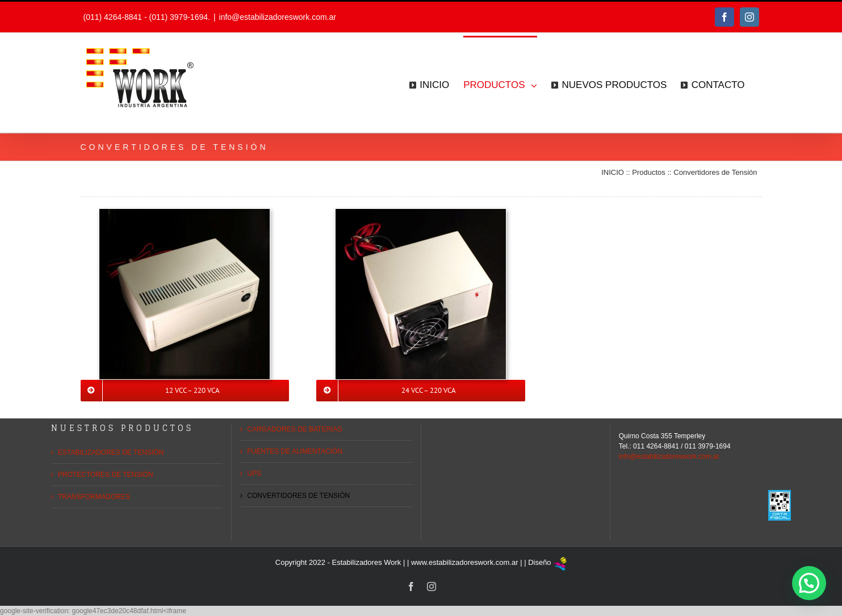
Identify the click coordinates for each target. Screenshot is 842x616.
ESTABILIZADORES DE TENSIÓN (111, 452)
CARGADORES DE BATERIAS (294, 429)
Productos (649, 172)
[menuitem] (429, 84)
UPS (254, 473)
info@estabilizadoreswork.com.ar (278, 17)
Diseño (539, 562)
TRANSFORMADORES (94, 497)
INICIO (613, 172)
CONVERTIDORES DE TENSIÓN (298, 496)
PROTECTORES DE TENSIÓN (106, 475)
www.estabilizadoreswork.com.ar (465, 562)
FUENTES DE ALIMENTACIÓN (295, 451)
